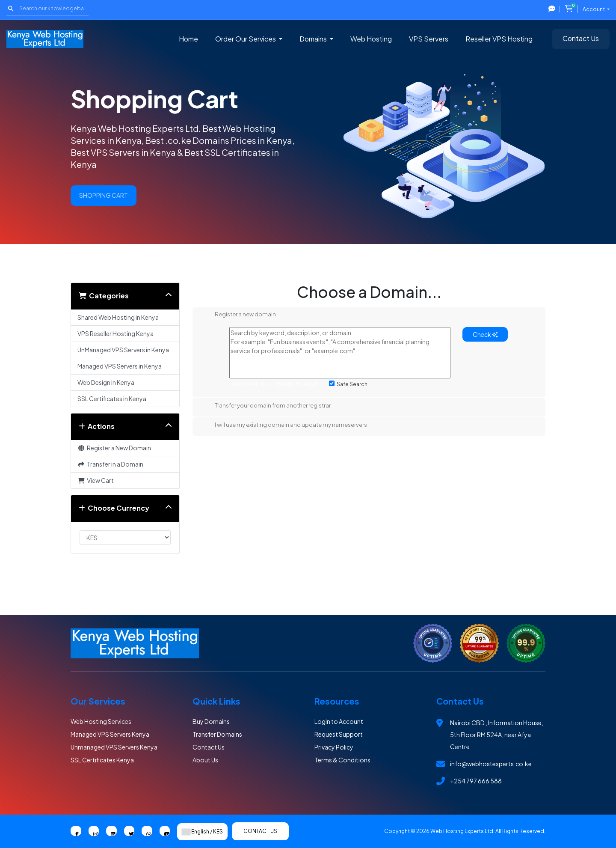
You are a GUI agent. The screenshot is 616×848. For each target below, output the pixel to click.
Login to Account (339, 721)
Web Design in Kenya (106, 382)
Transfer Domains (217, 734)
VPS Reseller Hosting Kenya (115, 333)
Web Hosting (371, 39)
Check (485, 334)
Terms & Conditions (342, 760)
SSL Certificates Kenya (102, 760)
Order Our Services (246, 39)
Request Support (339, 734)
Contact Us (581, 38)
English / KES (202, 832)
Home (188, 39)
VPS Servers (429, 39)
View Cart (96, 480)
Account (594, 9)
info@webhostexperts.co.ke (491, 764)
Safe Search (348, 384)
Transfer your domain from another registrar (266, 406)
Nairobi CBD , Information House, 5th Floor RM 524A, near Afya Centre (497, 735)
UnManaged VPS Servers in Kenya (123, 350)
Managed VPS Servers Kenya (110, 734)
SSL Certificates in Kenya (112, 399)
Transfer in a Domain (110, 464)
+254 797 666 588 (476, 781)
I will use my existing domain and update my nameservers (284, 425)
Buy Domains (211, 721)
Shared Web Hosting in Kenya (118, 317)
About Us (205, 760)
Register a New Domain (114, 448)
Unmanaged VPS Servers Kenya (114, 747)
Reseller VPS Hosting (499, 39)
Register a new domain (238, 315)
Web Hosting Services (101, 721)
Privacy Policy (334, 747)
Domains (314, 39)
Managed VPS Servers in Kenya (120, 366)
